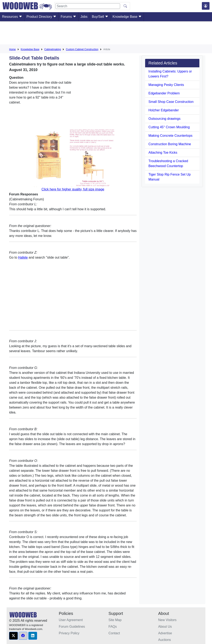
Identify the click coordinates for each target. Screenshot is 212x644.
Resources (12, 17)
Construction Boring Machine (170, 144)
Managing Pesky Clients (166, 85)
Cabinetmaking (53, 49)
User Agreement (71, 620)
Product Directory (41, 17)
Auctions (164, 640)
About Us (165, 627)
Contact (114, 633)
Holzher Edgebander (164, 110)
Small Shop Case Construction (171, 102)
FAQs (113, 627)
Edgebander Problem (164, 93)
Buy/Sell (100, 17)
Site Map (115, 620)
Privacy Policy (69, 633)
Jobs (84, 17)
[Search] (88, 6)
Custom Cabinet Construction (82, 49)
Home (12, 49)
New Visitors (167, 620)
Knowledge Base (127, 17)
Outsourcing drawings (164, 119)
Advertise (165, 633)
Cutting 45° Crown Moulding (169, 127)
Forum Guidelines (72, 627)
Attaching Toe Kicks (163, 153)
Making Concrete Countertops (170, 136)
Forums (68, 17)
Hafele (23, 257)
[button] (13, 636)
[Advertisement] (106, 34)
